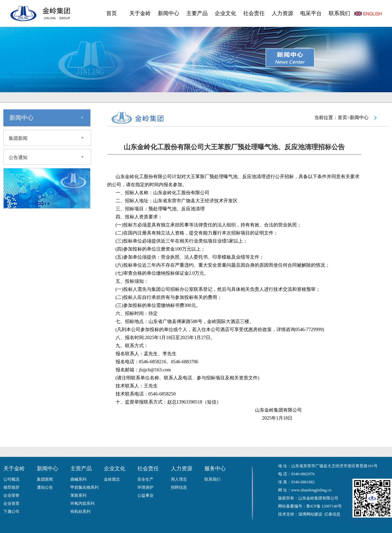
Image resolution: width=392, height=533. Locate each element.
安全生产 (145, 479)
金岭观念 (112, 479)
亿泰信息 (332, 514)
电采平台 (311, 13)
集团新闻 (18, 138)
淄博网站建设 (310, 514)
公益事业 (145, 495)
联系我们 (339, 13)
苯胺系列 (78, 495)
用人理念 (179, 479)
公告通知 (18, 157)
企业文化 (225, 13)
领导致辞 (11, 487)
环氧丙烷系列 (82, 503)
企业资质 (11, 503)
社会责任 (254, 13)
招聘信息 (179, 487)
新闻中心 (169, 13)
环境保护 (145, 487)
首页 (112, 13)
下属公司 (11, 512)
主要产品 (197, 13)
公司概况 (11, 479)
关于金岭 (140, 13)
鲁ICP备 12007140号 (324, 506)
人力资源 (282, 13)
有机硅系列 (80, 512)
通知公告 (45, 487)
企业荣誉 (11, 495)
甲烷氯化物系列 (84, 487)
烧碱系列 (78, 479)
